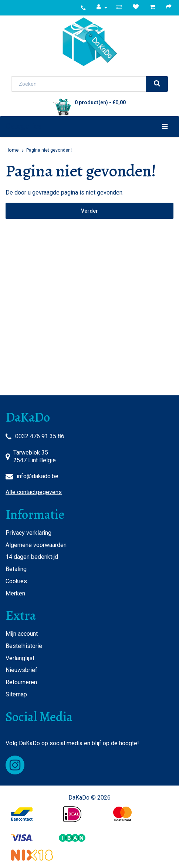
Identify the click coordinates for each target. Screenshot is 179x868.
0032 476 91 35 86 (40, 436)
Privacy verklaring (28, 533)
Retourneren (21, 682)
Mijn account (22, 634)
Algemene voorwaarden (36, 545)
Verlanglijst (20, 658)
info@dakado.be (38, 476)
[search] (157, 84)
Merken (15, 593)
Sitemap (16, 694)
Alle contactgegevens (34, 492)
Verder (89, 211)
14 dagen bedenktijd (32, 557)
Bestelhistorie (24, 646)
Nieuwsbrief (21, 670)
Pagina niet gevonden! (49, 150)
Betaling (16, 569)
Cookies (16, 581)
